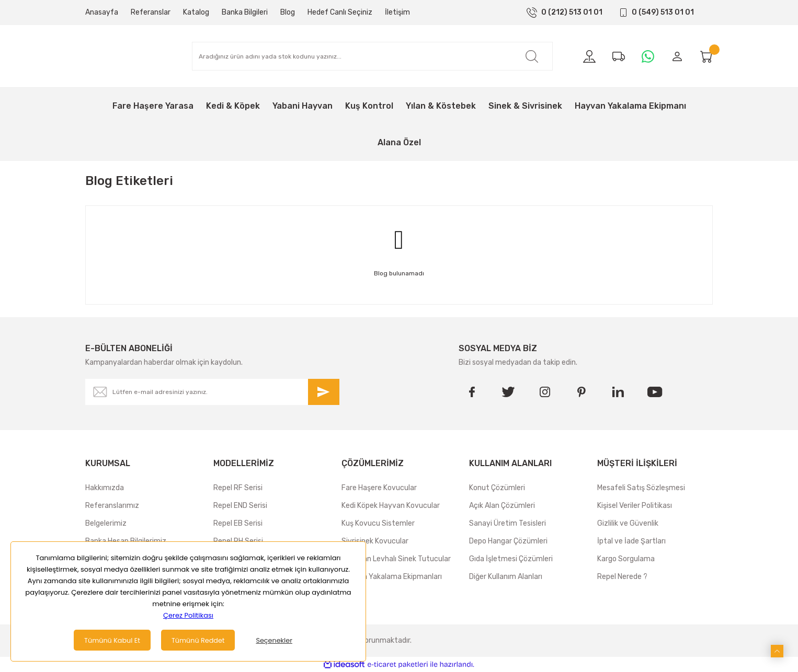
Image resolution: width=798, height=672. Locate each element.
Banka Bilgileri (245, 12)
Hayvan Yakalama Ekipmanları (392, 577)
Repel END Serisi (240, 506)
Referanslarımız (112, 506)
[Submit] (324, 392)
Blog (288, 12)
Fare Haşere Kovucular (379, 488)
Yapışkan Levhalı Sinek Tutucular (396, 559)
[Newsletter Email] (212, 392)
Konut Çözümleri (497, 488)
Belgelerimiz (106, 523)
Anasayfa (102, 12)
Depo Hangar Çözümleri (508, 541)
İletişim (397, 12)
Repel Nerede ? (622, 577)
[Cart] (706, 56)
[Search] (372, 56)
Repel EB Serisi (238, 523)
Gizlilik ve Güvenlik (628, 523)
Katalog (196, 12)
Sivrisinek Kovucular (375, 541)
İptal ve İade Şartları (631, 541)
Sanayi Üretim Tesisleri (508, 523)
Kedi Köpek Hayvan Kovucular (391, 506)
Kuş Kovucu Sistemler (378, 523)
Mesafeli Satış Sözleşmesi (641, 488)
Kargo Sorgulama (626, 559)
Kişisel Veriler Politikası (635, 506)
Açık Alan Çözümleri (502, 506)
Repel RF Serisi (238, 488)
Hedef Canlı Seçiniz (340, 12)
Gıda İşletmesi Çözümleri (511, 559)
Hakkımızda (105, 488)
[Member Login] (677, 56)
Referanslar (151, 12)
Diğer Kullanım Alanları (506, 577)
